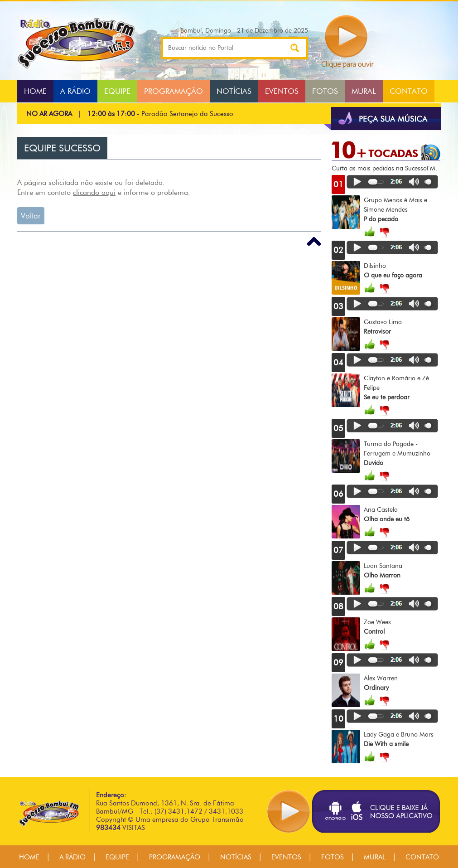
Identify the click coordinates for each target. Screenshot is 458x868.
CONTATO (409, 91)
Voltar (31, 216)
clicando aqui (94, 192)
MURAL (364, 91)
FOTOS (325, 91)
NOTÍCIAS (234, 91)
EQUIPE (117, 91)
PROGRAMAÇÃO (174, 91)
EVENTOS (282, 91)
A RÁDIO (75, 91)
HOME (35, 91)
